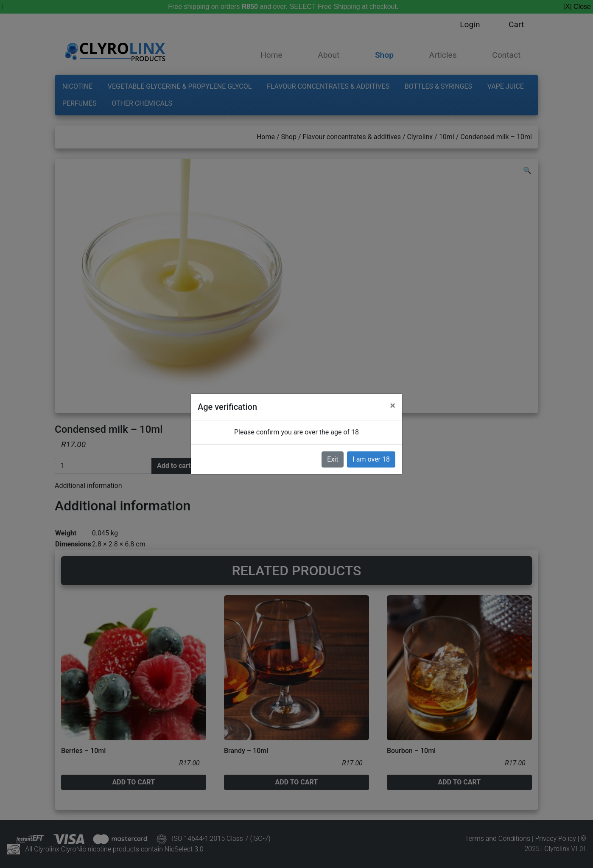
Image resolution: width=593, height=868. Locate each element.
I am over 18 (371, 459)
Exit (333, 459)
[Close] (393, 406)
